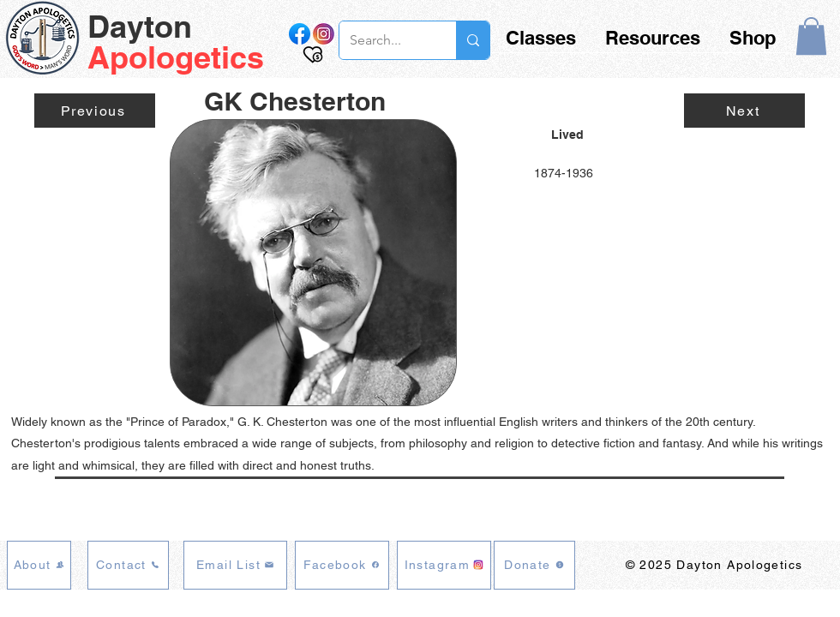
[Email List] (235, 565)
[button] (811, 36)
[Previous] (95, 111)
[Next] (744, 111)
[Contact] (128, 565)
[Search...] (385, 40)
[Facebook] (342, 565)
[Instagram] (444, 565)
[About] (39, 565)
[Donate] (534, 565)
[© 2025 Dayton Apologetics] (716, 565)
